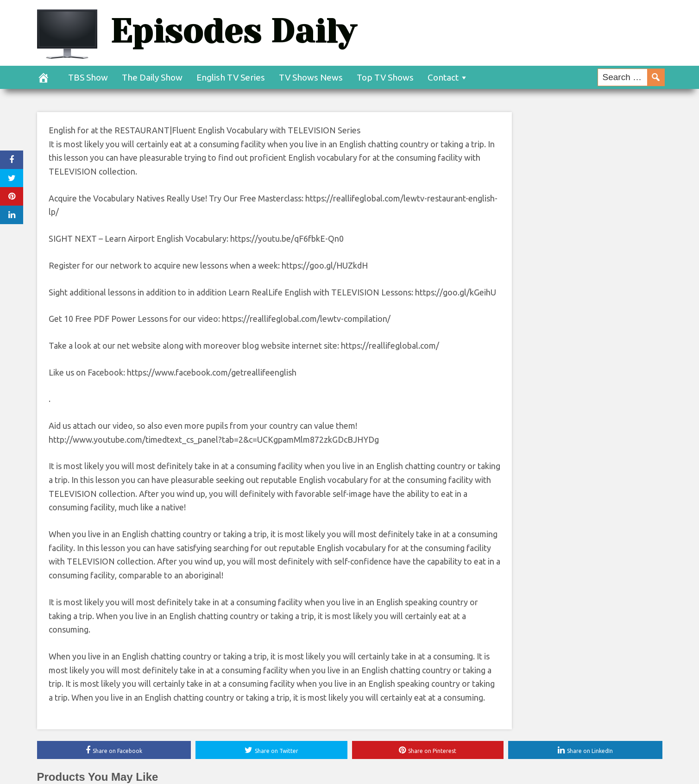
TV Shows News (311, 77)
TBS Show (88, 77)
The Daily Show (152, 77)
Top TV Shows (385, 77)
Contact (443, 77)
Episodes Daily (233, 31)
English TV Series (231, 77)
